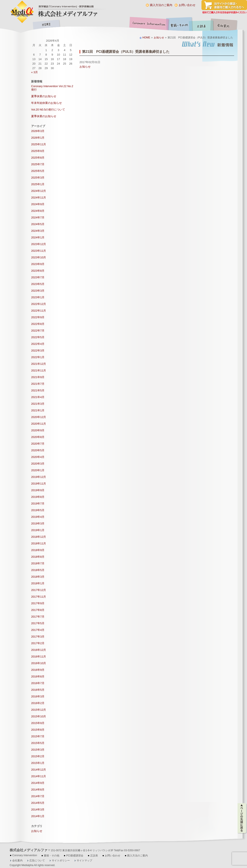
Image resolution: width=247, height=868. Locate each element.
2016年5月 (38, 690)
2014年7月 (38, 796)
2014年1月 (38, 816)
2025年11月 (39, 144)
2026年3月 (38, 131)
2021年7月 (38, 384)
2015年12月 (39, 710)
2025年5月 (38, 171)
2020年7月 (38, 444)
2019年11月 (39, 484)
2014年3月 (38, 810)
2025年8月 (38, 158)
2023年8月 (38, 271)
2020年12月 (39, 417)
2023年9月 (38, 264)
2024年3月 (38, 231)
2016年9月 (38, 670)
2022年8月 (38, 324)
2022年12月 (39, 304)
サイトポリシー (61, 860)
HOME (46, 25)
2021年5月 (38, 390)
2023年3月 (38, 291)
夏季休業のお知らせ (44, 96)
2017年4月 (38, 630)
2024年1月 (38, 237)
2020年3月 (38, 464)
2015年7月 (38, 736)
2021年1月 (38, 410)
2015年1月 (38, 763)
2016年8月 (38, 676)
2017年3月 (38, 637)
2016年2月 (38, 703)
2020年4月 (38, 457)
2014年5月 (38, 803)
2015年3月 (38, 750)
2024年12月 (39, 191)
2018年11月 (39, 543)
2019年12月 (39, 477)
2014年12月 (39, 770)
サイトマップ (84, 860)
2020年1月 (38, 470)
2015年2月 (38, 756)
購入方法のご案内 (161, 5)
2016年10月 (39, 663)
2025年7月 (38, 164)
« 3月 (34, 72)
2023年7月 (38, 277)
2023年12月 (39, 244)
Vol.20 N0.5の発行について (48, 110)
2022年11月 (39, 311)
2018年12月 (39, 537)
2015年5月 (38, 743)
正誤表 (202, 25)
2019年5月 (38, 510)
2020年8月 (38, 437)
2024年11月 (39, 198)
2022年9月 (38, 317)
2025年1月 (38, 184)
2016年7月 (38, 683)
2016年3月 (38, 696)
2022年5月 (38, 337)
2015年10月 (39, 716)
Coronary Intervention (148, 25)
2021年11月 (39, 370)
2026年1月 (38, 138)
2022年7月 (38, 331)
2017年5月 (38, 623)
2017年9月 (38, 603)
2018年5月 (38, 570)
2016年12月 (39, 650)
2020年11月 (39, 424)
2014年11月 (39, 776)
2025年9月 (38, 151)
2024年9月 (38, 204)
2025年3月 (38, 178)
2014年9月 (38, 783)
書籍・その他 (179, 25)
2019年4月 (38, 517)
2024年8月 (38, 211)
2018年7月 (38, 563)
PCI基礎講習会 (75, 856)
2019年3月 (38, 523)
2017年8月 (38, 610)
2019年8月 (38, 497)
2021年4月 (38, 397)
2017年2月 (38, 643)
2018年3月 (38, 577)
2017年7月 (38, 617)
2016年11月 (39, 657)
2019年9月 (38, 490)
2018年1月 (38, 583)
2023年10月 (39, 257)
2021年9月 (38, 377)
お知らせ (159, 38)
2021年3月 (38, 404)
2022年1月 (38, 357)
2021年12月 (39, 364)
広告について (37, 860)
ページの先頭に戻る (242, 818)
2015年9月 (38, 723)
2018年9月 (38, 550)
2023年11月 (39, 251)
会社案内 (227, 25)
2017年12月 (39, 590)
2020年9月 (38, 430)
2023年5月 (38, 284)
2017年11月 (39, 597)
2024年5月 (38, 224)
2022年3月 (38, 351)
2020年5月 (38, 450)
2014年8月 (38, 790)
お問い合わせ (187, 5)
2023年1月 (38, 297)
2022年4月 (38, 344)
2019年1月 (38, 530)
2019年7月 (38, 504)
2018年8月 (38, 557)
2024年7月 (38, 217)
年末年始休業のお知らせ (47, 103)
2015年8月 (38, 730)
